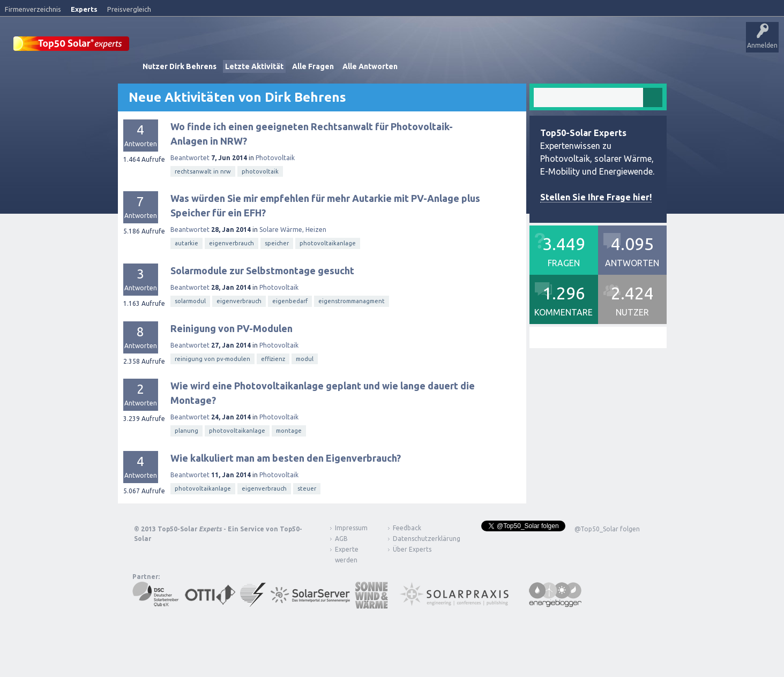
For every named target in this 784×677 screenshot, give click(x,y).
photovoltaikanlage (328, 242)
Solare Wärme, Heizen (293, 228)
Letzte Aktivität (254, 65)
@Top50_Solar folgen (607, 528)
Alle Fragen (313, 65)
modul (305, 358)
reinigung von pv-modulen (212, 358)
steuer (307, 487)
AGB (341, 537)
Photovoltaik (275, 157)
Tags (382, 46)
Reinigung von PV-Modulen (232, 327)
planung (186, 430)
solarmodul (190, 300)
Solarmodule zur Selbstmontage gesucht (262, 269)
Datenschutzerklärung (419, 537)
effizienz (273, 358)
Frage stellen (457, 46)
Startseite (159, 46)
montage (289, 430)
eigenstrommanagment (352, 300)
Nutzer (416, 46)
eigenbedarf (290, 300)
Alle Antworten (370, 65)
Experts (84, 9)
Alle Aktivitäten (279, 46)
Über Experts (533, 46)
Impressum (351, 527)
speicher (277, 242)
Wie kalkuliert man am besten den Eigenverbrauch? (286, 457)
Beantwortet (190, 157)
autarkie (186, 242)
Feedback (407, 527)
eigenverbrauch (232, 242)
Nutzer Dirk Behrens (180, 65)
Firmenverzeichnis (33, 9)
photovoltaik (260, 170)
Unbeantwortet (337, 46)
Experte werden (347, 554)
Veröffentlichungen (215, 46)
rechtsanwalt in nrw (203, 170)
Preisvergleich (129, 9)
